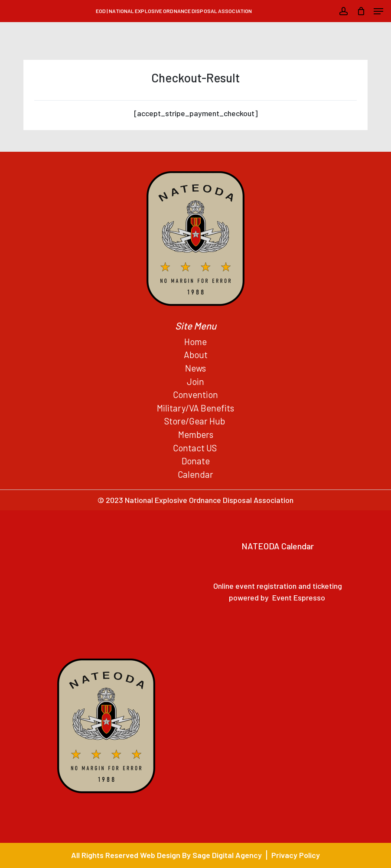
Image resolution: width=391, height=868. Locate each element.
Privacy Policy (296, 855)
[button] (378, 11)
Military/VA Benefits (195, 408)
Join (195, 381)
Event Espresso (299, 597)
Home (195, 341)
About (196, 354)
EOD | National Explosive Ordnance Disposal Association (174, 11)
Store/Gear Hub (195, 421)
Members (196, 434)
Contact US (196, 448)
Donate (196, 461)
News (195, 368)
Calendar (195, 474)
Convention (195, 394)
